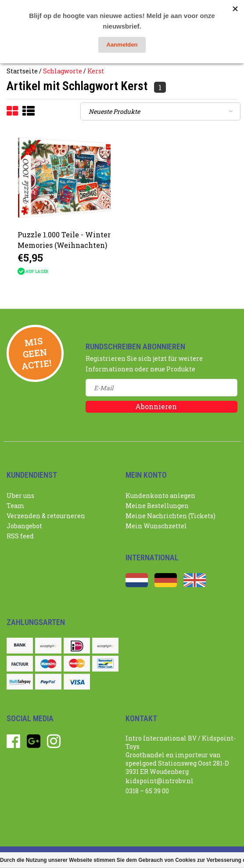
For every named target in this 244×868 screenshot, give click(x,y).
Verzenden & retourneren (46, 516)
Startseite (22, 71)
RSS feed (20, 536)
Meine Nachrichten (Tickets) (170, 516)
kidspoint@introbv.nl (160, 781)
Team (16, 506)
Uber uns (20, 496)
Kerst (96, 71)
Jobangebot (24, 526)
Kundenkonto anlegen (160, 496)
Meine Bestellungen (157, 506)
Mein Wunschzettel (156, 526)
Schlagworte (63, 71)
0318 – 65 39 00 (147, 791)
